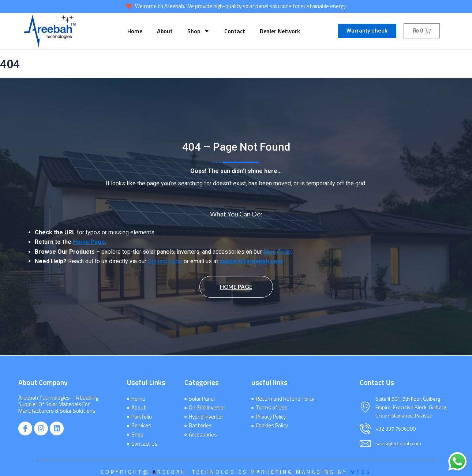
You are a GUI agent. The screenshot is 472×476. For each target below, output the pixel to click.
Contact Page (165, 262)
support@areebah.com (251, 262)
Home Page (89, 242)
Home (135, 31)
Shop (198, 31)
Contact (235, 31)
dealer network (280, 31)
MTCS (361, 472)
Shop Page (277, 252)
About (165, 31)
